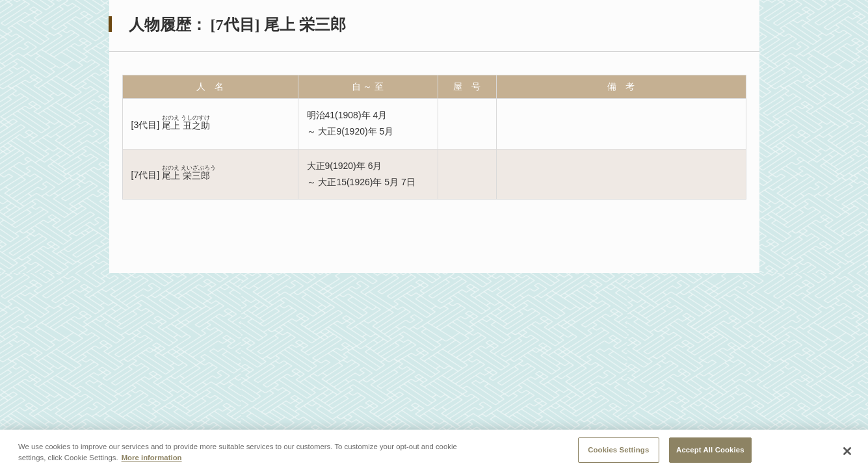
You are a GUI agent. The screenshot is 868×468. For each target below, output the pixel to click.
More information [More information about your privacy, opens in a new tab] (152, 461)
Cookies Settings (618, 454)
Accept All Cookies (710, 454)
